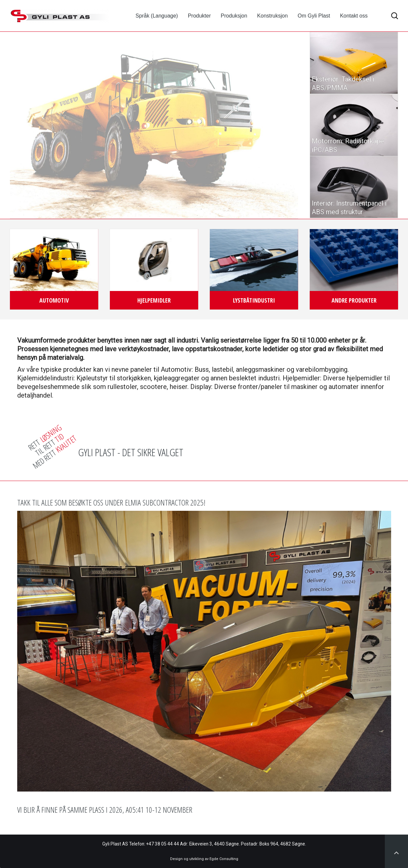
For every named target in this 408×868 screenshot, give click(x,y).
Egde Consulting (224, 859)
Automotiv (54, 300)
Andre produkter (354, 300)
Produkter (199, 16)
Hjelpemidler (154, 300)
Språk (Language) (157, 16)
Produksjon (234, 16)
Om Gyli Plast (314, 16)
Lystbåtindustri (254, 300)
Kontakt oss (354, 16)
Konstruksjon (272, 16)
